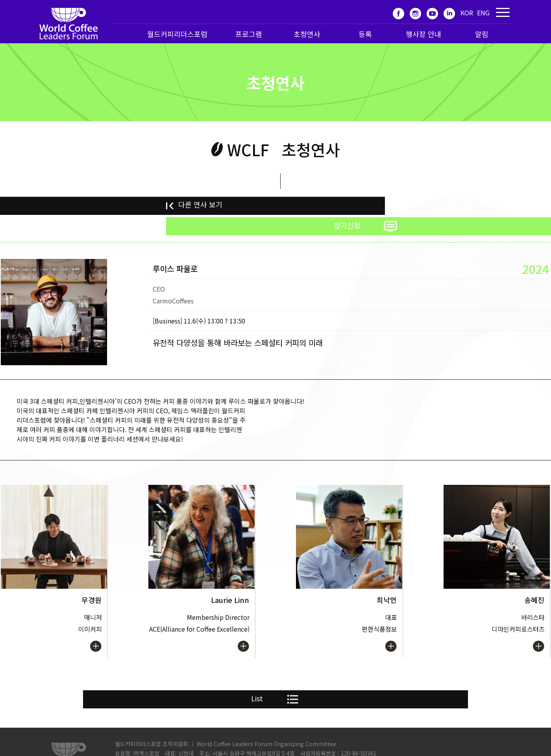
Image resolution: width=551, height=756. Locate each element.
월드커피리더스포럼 (177, 34)
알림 (482, 34)
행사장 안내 (423, 34)
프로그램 (249, 34)
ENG (483, 13)
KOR (467, 13)
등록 (365, 34)
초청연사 (307, 34)
